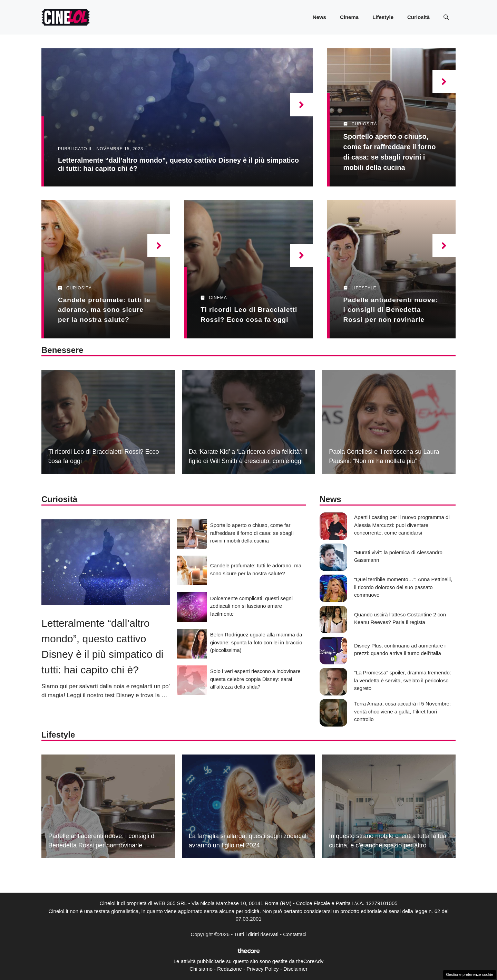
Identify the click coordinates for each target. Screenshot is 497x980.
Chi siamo (201, 969)
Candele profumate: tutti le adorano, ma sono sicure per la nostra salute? (104, 310)
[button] (446, 17)
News (319, 17)
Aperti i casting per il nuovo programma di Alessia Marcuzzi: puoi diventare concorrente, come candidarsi (402, 525)
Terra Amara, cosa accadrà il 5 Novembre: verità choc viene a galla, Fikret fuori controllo (402, 711)
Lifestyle (383, 17)
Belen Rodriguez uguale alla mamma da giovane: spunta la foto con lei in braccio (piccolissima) (256, 642)
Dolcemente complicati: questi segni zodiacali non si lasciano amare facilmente (251, 606)
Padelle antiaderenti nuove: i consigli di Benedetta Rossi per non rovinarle (391, 310)
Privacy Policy (262, 969)
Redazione (230, 969)
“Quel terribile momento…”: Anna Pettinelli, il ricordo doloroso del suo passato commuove (403, 587)
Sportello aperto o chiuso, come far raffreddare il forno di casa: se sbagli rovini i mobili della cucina (252, 533)
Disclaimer (295, 969)
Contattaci (295, 934)
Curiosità (418, 17)
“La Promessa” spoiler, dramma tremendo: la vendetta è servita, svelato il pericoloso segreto (403, 680)
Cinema (349, 17)
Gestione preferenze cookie (470, 974)
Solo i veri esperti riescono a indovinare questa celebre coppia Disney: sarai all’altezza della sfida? (255, 679)
